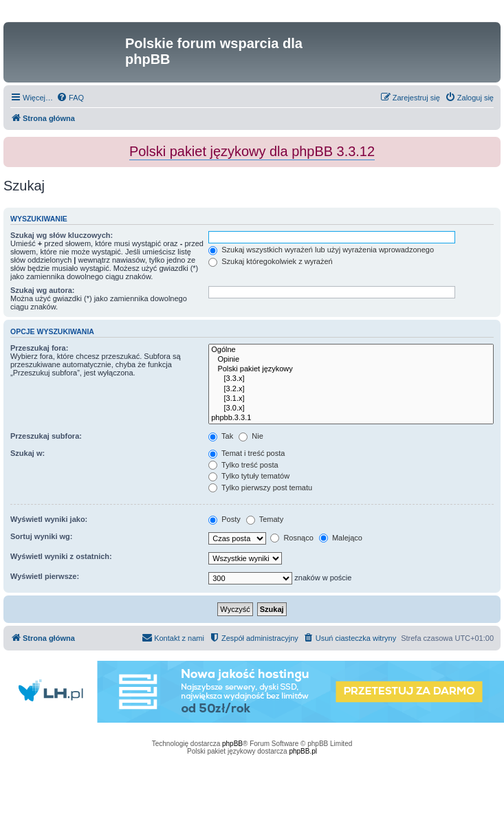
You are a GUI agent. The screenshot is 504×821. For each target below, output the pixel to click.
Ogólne (351, 350)
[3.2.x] (351, 389)
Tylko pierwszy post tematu (260, 488)
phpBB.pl (303, 751)
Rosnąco (292, 538)
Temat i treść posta (246, 453)
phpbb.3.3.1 (351, 418)
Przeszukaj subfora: (46, 436)
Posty (224, 519)
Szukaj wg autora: (43, 290)
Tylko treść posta (243, 465)
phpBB (232, 744)
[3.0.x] (351, 408)
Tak (221, 436)
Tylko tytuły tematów (249, 476)
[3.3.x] (351, 379)
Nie (251, 436)
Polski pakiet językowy (351, 369)
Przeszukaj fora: (39, 348)
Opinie (351, 360)
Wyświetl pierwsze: (45, 576)
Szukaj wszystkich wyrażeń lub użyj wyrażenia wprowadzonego (321, 250)
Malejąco (341, 538)
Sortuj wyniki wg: (41, 536)
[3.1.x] (351, 399)
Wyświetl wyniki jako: (49, 519)
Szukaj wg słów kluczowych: (62, 235)
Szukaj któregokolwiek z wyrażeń (270, 261)
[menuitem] (70, 98)
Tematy (265, 519)
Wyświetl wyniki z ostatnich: (61, 556)
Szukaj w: (28, 453)
